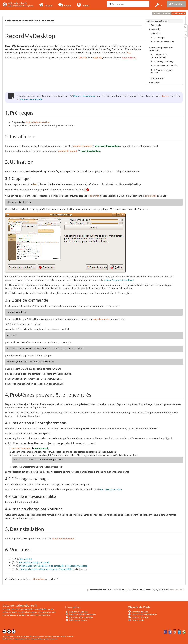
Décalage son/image (165, 61)
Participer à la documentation (81, 614)
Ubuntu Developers (84, 96)
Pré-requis (156, 25)
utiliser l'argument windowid (119, 280)
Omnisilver (39, 579)
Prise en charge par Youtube (162, 71)
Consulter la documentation (142, 614)
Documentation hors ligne (79, 617)
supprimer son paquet (63, 538)
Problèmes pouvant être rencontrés (161, 49)
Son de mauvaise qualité (166, 66)
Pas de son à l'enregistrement (159, 56)
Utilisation (156, 33)
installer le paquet (82, 146)
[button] (158, 5)
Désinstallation (158, 78)
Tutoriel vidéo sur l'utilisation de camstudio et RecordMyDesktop (53, 566)
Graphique (160, 37)
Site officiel (26, 559)
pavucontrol (41, 448)
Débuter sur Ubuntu (76, 612)
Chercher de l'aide (138, 612)
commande (151, 196)
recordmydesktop (90, 151)
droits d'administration (38, 122)
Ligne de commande (165, 42)
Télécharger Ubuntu (76, 620)
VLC (129, 52)
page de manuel (101, 319)
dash (35, 184)
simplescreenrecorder (31, 99)
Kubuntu (98, 57)
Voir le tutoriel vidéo (111, 489)
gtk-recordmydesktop (107, 146)
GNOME (83, 57)
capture (166, 13)
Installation (156, 29)
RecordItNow (129, 57)
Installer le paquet (21, 448)
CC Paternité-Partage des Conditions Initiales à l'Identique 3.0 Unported (30, 639)
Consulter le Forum (138, 617)
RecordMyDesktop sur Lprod (34, 562)
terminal (94, 196)
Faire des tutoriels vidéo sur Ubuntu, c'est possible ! (46, 569)
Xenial (157, 13)
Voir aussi (155, 82)
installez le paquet (67, 151)
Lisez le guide (136, 620)
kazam (166, 96)
